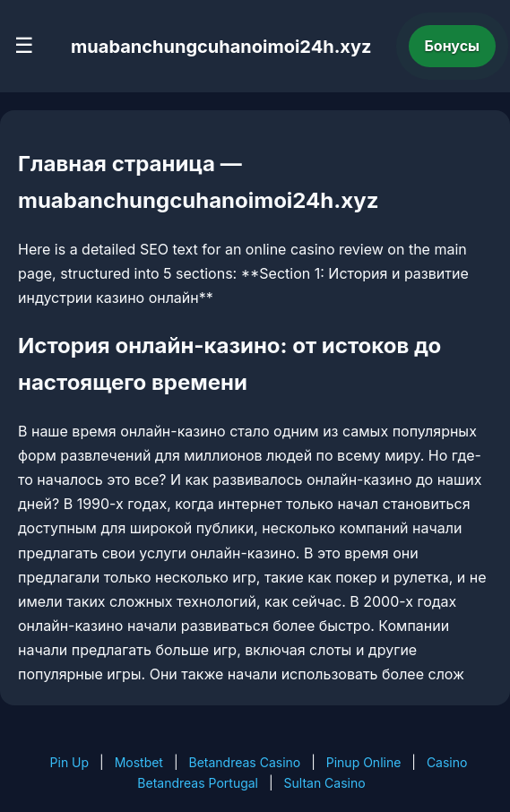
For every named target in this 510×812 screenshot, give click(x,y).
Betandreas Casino (244, 762)
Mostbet (139, 762)
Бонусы (453, 46)
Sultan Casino (325, 783)
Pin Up (70, 762)
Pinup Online (364, 762)
